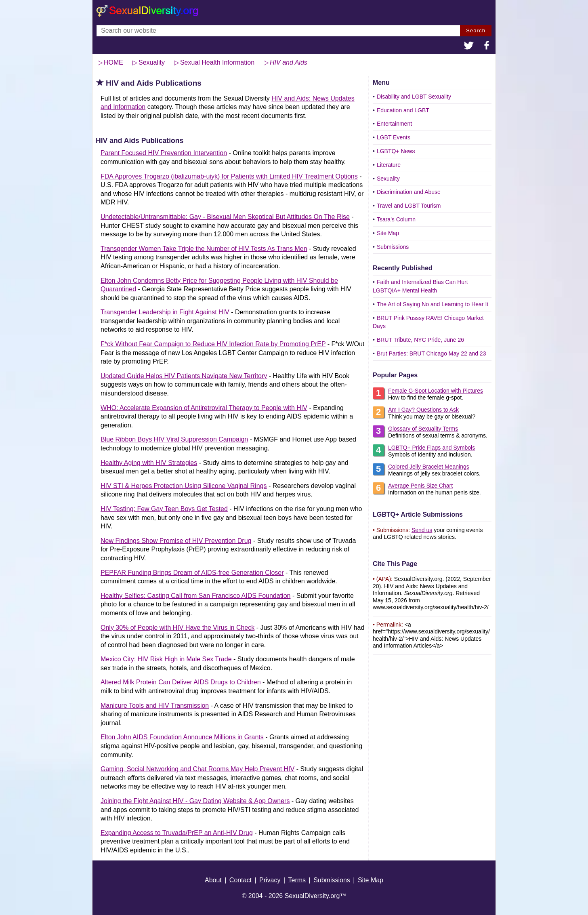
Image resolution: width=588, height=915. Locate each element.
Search (476, 30)
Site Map (388, 233)
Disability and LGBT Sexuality (414, 97)
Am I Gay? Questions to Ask (423, 410)
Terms (297, 880)
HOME (113, 62)
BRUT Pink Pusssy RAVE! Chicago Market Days (428, 322)
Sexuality (388, 179)
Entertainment (394, 124)
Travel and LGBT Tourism (409, 206)
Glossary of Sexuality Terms (423, 429)
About (213, 880)
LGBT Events (394, 137)
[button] (469, 46)
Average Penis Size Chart (420, 486)
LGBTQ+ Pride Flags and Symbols (432, 448)
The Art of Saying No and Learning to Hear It (433, 304)
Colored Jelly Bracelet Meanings (429, 467)
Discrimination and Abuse (409, 192)
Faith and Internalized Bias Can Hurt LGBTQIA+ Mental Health (420, 286)
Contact (240, 880)
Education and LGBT (403, 110)
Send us (422, 530)
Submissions (393, 247)
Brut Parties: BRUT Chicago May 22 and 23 (432, 353)
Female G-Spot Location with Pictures (436, 391)
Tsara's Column (396, 219)
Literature (389, 165)
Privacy (270, 880)
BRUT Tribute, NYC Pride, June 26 (420, 340)
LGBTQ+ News (396, 151)
